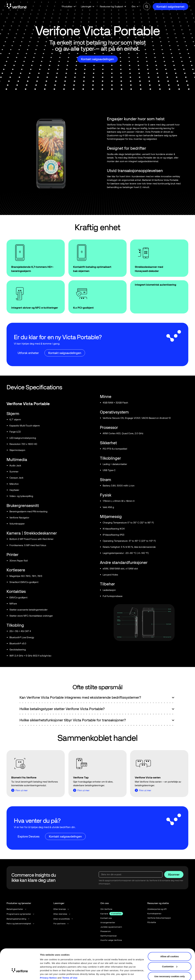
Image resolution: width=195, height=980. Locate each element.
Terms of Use (70, 966)
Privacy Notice (48, 966)
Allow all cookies (170, 944)
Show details (47, 974)
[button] (69, 7)
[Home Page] (17, 7)
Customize (170, 954)
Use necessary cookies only (170, 964)
